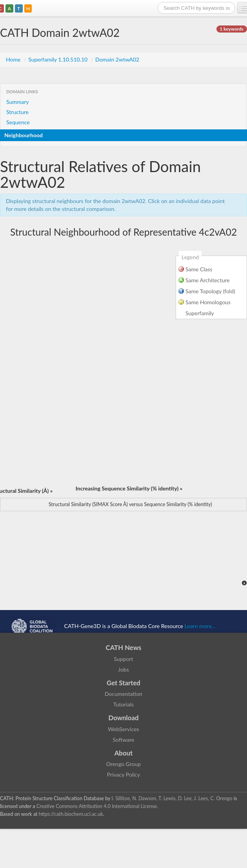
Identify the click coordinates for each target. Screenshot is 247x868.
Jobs (123, 669)
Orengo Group (123, 764)
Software (124, 740)
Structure (17, 112)
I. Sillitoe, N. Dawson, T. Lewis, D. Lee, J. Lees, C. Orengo (172, 798)
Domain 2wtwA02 (117, 59)
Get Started (123, 683)
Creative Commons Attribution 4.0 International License (97, 806)
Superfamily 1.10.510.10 (59, 59)
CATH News (124, 647)
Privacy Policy (123, 774)
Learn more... (200, 626)
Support (123, 659)
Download (124, 718)
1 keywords (232, 29)
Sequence (18, 122)
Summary (18, 102)
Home (14, 59)
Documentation (123, 694)
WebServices (123, 729)
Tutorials (123, 704)
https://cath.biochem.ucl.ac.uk (71, 814)
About (124, 753)
